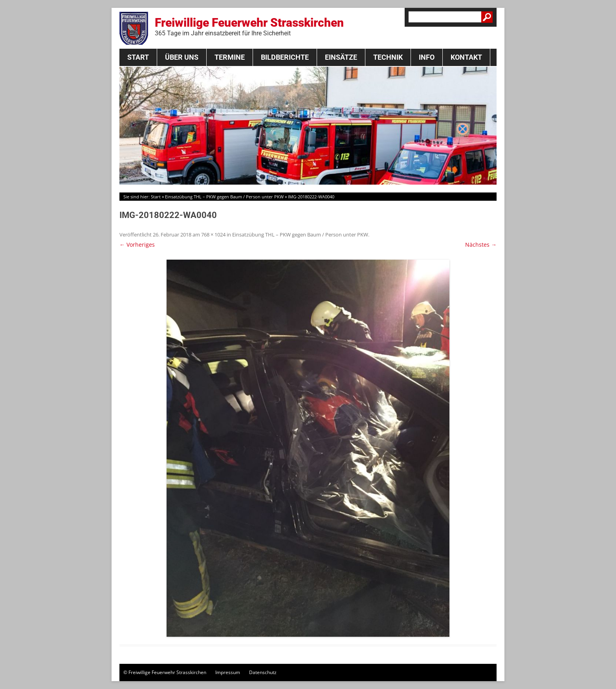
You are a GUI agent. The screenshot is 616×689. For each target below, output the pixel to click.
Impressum (228, 672)
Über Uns (182, 57)
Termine (230, 57)
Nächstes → (481, 245)
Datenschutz (263, 672)
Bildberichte (285, 57)
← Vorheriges (137, 245)
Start (138, 57)
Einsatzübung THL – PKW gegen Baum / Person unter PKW (224, 197)
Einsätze (341, 57)
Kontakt (466, 57)
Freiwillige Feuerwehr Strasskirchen (249, 26)
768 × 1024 (213, 235)
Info (427, 57)
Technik (388, 57)
